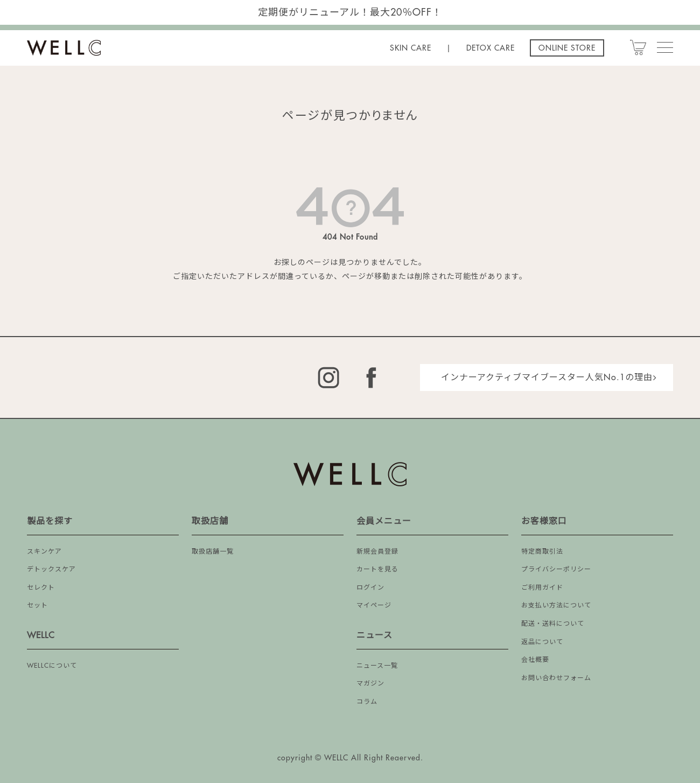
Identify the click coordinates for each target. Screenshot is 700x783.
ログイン (370, 588)
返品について (542, 642)
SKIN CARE (411, 48)
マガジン (370, 683)
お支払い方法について (556, 605)
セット (37, 605)
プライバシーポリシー (556, 569)
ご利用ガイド (542, 588)
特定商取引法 (542, 551)
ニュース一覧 (377, 666)
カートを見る (377, 569)
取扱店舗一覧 (213, 551)
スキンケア (44, 551)
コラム (367, 702)
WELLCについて (52, 666)
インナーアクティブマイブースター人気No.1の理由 (547, 377)
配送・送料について (553, 624)
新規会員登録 (377, 551)
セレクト (41, 588)
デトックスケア (51, 569)
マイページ (374, 605)
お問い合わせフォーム (556, 678)
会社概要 (535, 660)
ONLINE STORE (567, 48)
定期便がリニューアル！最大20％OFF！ (350, 12)
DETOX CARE (491, 48)
